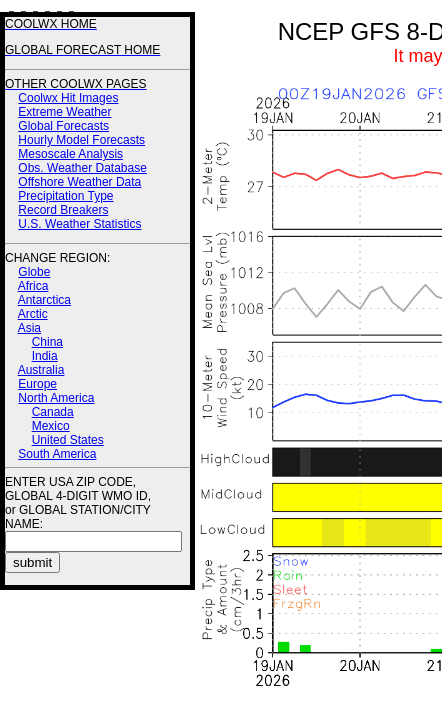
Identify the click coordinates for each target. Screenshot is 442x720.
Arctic (33, 314)
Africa (33, 286)
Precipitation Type (65, 196)
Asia (29, 328)
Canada (53, 412)
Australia (41, 370)
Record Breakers (63, 210)
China (47, 342)
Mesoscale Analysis (70, 154)
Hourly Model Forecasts (81, 140)
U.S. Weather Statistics (79, 224)
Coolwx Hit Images (68, 98)
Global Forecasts (63, 126)
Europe (37, 384)
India (45, 356)
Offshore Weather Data (79, 182)
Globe (34, 272)
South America (57, 454)
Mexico (51, 426)
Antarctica (44, 300)
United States (68, 440)
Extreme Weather (64, 112)
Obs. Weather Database (82, 168)
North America (56, 398)
